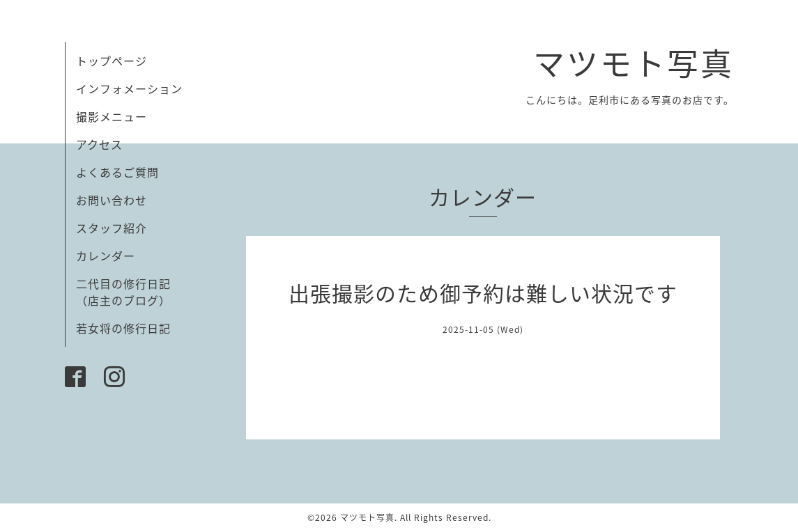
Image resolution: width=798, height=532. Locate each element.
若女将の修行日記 (123, 328)
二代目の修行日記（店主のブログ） (123, 292)
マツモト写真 (634, 63)
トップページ (112, 61)
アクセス (99, 144)
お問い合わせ (112, 200)
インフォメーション (129, 88)
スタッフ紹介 (112, 228)
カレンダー (106, 256)
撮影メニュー (112, 116)
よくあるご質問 (117, 172)
